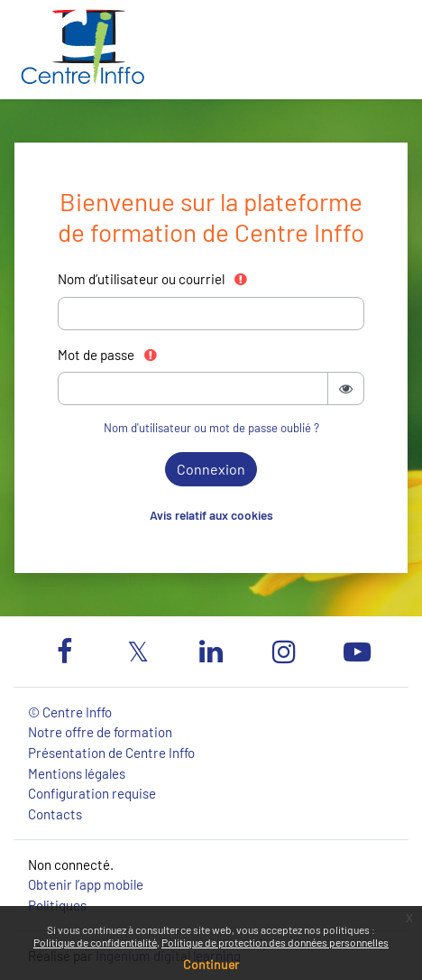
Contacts (55, 814)
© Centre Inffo (70, 712)
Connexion (211, 469)
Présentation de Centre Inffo (111, 753)
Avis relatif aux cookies (211, 515)
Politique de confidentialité (95, 942)
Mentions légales (77, 773)
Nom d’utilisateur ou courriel (153, 279)
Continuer (211, 964)
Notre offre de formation (100, 732)
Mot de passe (108, 355)
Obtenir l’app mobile (86, 884)
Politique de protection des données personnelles (275, 942)
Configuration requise (92, 793)
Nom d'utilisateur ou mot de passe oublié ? (211, 428)
